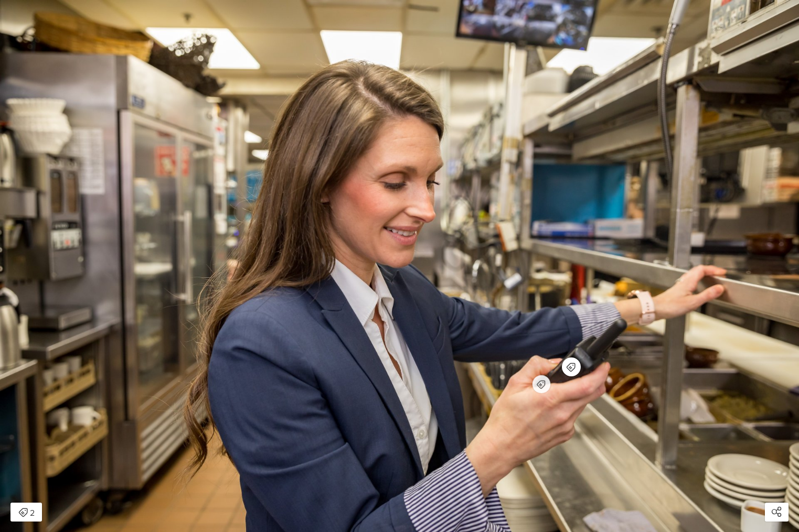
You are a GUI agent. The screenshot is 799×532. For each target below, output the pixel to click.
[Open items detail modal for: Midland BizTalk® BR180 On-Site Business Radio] (571, 367)
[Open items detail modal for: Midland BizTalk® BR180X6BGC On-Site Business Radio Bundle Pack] (541, 384)
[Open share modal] (777, 512)
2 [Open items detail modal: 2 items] (26, 513)
